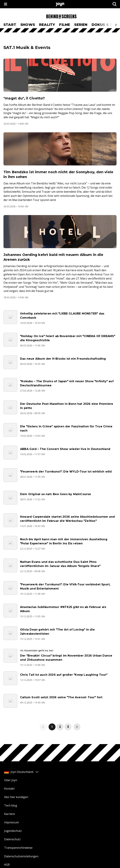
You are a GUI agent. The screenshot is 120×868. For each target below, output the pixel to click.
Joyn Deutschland (22, 772)
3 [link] (68, 727)
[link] (77, 727)
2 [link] (60, 727)
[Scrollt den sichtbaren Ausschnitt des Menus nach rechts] (116, 25)
